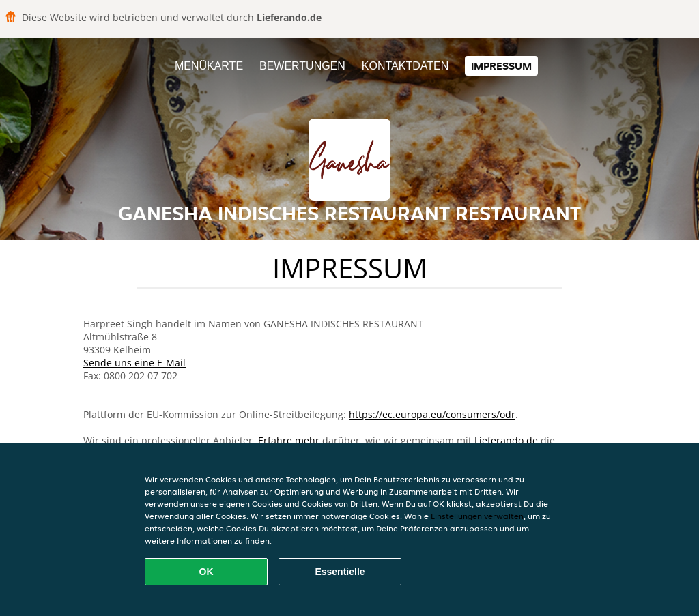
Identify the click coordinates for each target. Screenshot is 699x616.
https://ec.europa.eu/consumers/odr (432, 414)
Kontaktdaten (405, 66)
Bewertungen (302, 66)
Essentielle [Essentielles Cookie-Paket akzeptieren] (340, 572)
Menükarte (209, 66)
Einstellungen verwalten (477, 516)
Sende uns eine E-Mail (134, 363)
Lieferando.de (506, 440)
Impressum (501, 66)
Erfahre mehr (289, 440)
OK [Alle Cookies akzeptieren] (206, 572)
